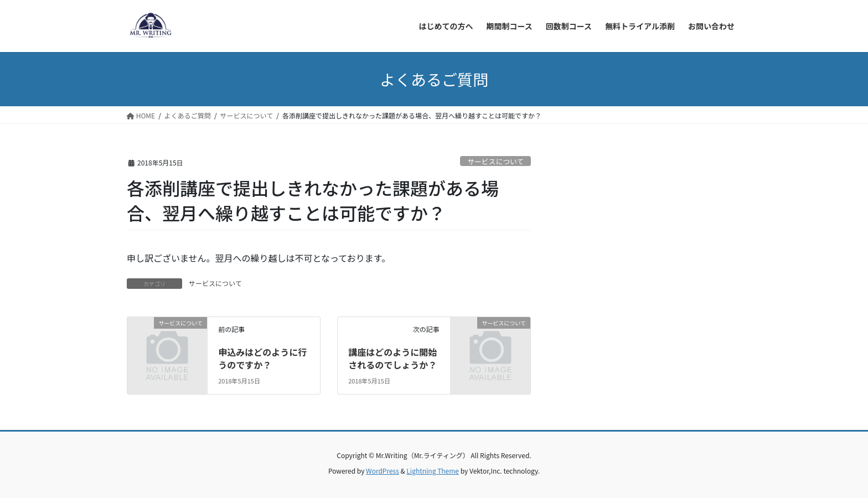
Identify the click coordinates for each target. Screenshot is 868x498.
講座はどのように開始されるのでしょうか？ (392, 358)
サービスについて (495, 161)
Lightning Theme (433, 471)
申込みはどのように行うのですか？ (262, 358)
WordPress (383, 471)
